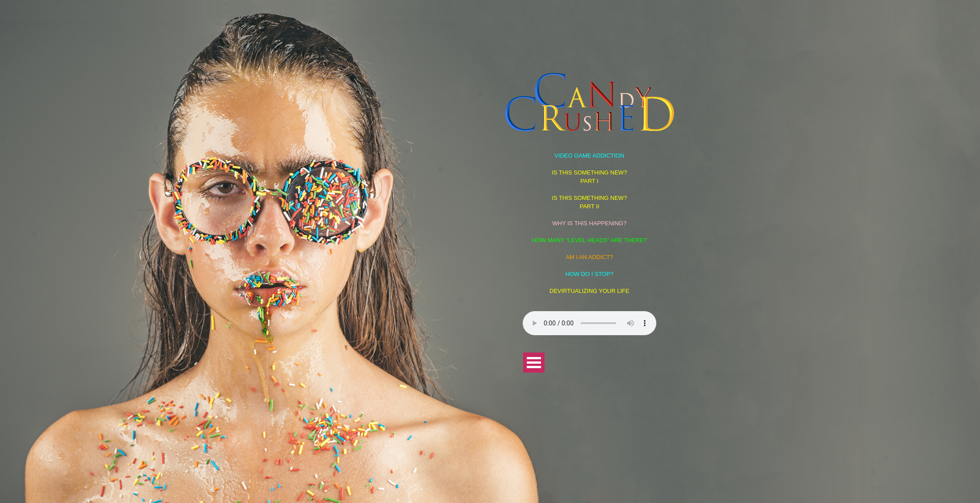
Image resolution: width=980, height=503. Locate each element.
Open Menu (534, 363)
